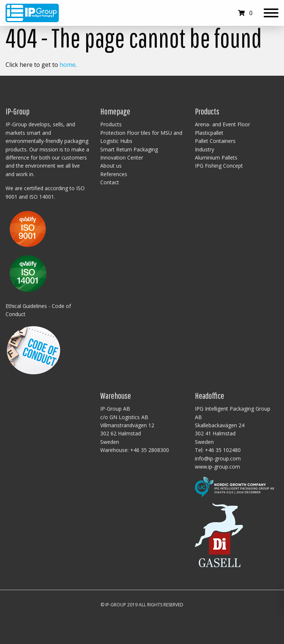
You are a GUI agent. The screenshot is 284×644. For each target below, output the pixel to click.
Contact (110, 182)
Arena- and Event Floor (222, 124)
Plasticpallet (209, 133)
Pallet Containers (215, 141)
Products (111, 124)
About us (111, 166)
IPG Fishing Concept (219, 166)
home (67, 65)
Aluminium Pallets (216, 157)
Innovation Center (122, 157)
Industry (204, 149)
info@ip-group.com (218, 458)
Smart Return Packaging (129, 149)
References (114, 174)
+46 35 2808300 (150, 450)
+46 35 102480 (223, 450)
